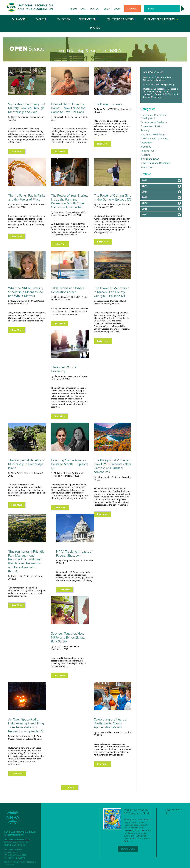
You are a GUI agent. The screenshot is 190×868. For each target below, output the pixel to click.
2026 (162, 181)
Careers (42, 19)
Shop (107, 9)
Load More (70, 787)
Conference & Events (121, 19)
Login (117, 9)
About (73, 9)
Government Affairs (151, 126)
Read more (17, 151)
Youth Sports (148, 167)
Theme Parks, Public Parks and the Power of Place (27, 197)
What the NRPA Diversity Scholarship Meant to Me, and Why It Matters (26, 292)
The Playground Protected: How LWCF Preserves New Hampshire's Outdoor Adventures (112, 466)
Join (84, 9)
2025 (162, 187)
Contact (8, 862)
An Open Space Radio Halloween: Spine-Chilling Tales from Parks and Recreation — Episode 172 (26, 725)
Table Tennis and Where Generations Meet (68, 290)
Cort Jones (156, 94)
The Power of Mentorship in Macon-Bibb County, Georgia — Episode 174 (112, 292)
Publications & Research (161, 19)
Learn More (128, 849)
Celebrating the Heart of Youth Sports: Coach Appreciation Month (111, 723)
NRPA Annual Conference (154, 138)
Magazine (146, 147)
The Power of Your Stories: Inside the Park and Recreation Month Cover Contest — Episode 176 (69, 201)
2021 (162, 210)
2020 (162, 215)
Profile (95, 28)
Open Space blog (166, 84)
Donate (132, 9)
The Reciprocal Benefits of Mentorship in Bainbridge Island (26, 464)
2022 (162, 204)
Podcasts (146, 155)
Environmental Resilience (154, 122)
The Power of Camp (108, 104)
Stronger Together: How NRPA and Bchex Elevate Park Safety (68, 637)
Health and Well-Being (153, 134)
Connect (95, 9)
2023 (162, 198)
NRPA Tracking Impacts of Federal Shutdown (74, 554)
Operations (147, 143)
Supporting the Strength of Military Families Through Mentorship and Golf (27, 108)
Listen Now (60, 244)
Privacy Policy (19, 862)
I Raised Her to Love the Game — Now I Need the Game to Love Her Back (68, 108)
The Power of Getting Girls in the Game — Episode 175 (113, 197)
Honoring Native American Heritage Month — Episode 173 (70, 464)
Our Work (19, 19)
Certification (88, 19)
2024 (162, 192)
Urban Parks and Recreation (156, 163)
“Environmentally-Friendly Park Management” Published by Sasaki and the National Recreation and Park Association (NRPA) (26, 561)
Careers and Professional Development (154, 117)
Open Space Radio (163, 77)
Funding (145, 130)
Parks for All (147, 151)
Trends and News (150, 159)
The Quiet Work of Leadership (64, 369)
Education (63, 19)
